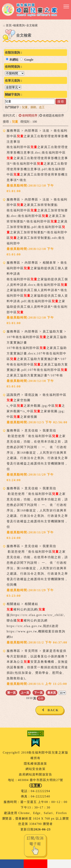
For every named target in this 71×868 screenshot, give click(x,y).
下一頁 (38, 693)
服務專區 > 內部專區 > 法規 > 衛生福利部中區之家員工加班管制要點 (37, 202)
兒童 (25, 107)
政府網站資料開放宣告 (35, 774)
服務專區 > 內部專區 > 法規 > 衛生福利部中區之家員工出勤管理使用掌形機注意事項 (37, 136)
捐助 (33, 107)
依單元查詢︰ (14, 81)
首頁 (9, 25)
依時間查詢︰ (14, 67)
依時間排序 (28, 116)
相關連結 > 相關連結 (22, 604)
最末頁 (52, 693)
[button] (66, 7)
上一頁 (25, 693)
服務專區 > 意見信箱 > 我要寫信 (31, 430)
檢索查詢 (19, 25)
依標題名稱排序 (52, 116)
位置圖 (35, 785)
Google (29, 60)
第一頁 (11, 693)
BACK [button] (53, 710)
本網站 (14, 60)
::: (4, 25)
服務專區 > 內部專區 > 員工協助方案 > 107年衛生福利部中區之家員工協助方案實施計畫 (37, 337)
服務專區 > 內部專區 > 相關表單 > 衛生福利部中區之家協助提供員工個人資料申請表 (37, 268)
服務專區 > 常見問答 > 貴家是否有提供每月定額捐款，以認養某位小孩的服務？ (37, 654)
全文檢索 (32, 25)
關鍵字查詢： (14, 95)
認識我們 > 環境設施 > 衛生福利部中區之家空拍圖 (37, 398)
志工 (42, 107)
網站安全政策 (35, 769)
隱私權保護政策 (35, 764)
